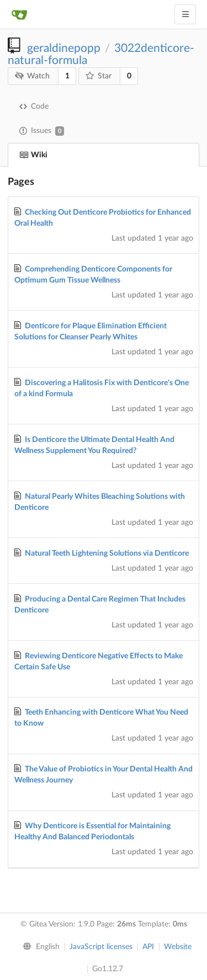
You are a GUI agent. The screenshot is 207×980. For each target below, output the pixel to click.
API (148, 947)
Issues (42, 131)
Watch (33, 76)
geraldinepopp (64, 48)
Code (34, 106)
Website (178, 947)
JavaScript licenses (101, 947)
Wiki (33, 155)
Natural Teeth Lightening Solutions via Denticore (107, 553)
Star (99, 76)
